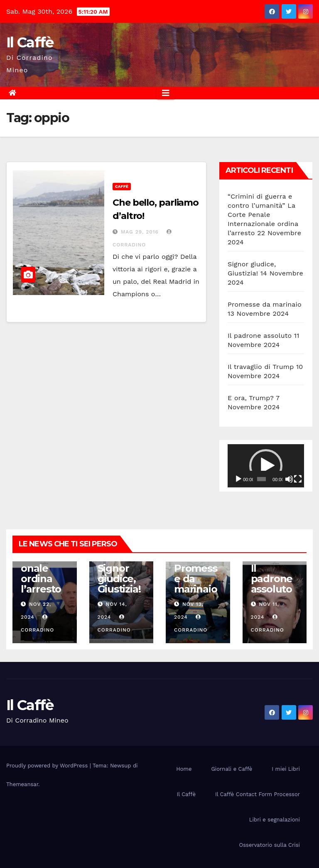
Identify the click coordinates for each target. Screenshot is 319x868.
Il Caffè (30, 42)
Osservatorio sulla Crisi (270, 845)
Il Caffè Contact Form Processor (258, 794)
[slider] (261, 479)
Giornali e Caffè (232, 769)
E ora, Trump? (251, 398)
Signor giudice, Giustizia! (119, 579)
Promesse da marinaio (265, 304)
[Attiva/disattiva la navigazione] (166, 93)
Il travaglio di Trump (261, 367)
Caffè (122, 186)
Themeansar (22, 784)
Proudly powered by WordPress (48, 766)
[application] (266, 466)
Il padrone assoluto (260, 336)
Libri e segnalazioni (275, 820)
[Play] (238, 479)
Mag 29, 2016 (140, 232)
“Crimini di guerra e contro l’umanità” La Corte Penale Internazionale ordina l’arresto (263, 215)
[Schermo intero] (298, 479)
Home (184, 769)
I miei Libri (286, 769)
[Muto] (289, 479)
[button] (266, 466)
